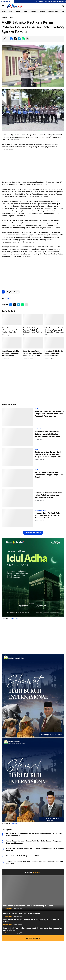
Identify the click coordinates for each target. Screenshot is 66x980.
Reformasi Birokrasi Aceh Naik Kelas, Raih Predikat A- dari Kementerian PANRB (48, 495)
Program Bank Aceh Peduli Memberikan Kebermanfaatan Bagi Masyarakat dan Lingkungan (32, 929)
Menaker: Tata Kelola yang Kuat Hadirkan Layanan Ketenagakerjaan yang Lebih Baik (34, 862)
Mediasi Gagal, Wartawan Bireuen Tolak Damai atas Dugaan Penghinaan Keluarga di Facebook (34, 842)
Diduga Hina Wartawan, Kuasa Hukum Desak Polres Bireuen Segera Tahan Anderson (35, 849)
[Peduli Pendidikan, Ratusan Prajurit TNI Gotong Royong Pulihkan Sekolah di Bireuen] (33, 320)
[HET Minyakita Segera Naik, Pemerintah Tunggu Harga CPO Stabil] (18, 478)
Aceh (11, 11)
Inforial (33, 11)
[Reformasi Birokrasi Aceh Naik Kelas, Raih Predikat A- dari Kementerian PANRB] (18, 498)
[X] (15, 39)
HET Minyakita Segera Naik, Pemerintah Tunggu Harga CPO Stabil (49, 475)
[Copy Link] (27, 39)
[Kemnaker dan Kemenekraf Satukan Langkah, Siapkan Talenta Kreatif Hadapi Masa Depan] (18, 437)
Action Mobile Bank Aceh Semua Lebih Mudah (21, 913)
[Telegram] (19, 39)
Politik (63, 11)
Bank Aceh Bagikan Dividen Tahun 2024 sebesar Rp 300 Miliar (28, 906)
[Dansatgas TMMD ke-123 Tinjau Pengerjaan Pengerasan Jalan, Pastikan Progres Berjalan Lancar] (54, 343)
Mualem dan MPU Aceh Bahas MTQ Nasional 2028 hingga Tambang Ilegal (48, 516)
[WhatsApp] (23, 39)
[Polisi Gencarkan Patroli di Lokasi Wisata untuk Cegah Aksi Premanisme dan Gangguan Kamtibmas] (54, 320)
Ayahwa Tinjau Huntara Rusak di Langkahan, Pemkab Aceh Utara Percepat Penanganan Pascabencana (49, 414)
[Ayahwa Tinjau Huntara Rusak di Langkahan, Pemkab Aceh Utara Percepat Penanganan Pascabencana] (18, 417)
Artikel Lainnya (33, 938)
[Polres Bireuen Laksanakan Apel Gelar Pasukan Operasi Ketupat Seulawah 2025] (12, 320)
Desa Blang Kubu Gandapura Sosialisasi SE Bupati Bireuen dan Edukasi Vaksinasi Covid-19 (34, 835)
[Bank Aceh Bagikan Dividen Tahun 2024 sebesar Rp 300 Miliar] (33, 893)
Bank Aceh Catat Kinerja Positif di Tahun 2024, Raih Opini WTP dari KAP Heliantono (32, 921)
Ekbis (18, 11)
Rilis (8, 298)
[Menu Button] (3, 6)
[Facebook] (11, 39)
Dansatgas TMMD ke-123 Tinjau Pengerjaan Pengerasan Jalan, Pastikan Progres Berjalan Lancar (54, 353)
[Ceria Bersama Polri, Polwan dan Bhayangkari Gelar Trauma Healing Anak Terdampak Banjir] (33, 343)
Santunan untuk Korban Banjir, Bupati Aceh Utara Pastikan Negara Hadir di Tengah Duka (48, 454)
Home (4, 11)
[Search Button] (63, 6)
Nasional (42, 11)
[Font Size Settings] (5, 39)
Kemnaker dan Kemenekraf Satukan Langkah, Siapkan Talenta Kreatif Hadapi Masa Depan (48, 434)
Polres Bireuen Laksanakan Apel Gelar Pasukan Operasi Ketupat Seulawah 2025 (11, 330)
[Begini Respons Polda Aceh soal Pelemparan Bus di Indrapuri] (12, 343)
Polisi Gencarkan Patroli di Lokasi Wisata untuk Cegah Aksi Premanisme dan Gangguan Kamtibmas (54, 330)
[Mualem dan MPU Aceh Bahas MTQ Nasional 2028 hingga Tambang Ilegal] (18, 518)
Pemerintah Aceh (41, 490)
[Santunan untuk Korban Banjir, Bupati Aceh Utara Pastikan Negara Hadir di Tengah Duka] (18, 457)
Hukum (25, 11)
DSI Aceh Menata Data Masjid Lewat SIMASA (23, 856)
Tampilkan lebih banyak (33, 533)
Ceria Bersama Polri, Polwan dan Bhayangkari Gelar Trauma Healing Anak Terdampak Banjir (33, 353)
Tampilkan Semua (13, 292)
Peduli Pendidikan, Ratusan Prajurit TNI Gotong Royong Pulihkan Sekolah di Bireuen (33, 330)
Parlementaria (53, 11)
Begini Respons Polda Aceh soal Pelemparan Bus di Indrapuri (10, 353)
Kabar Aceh (15, 618)
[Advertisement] (33, 273)
